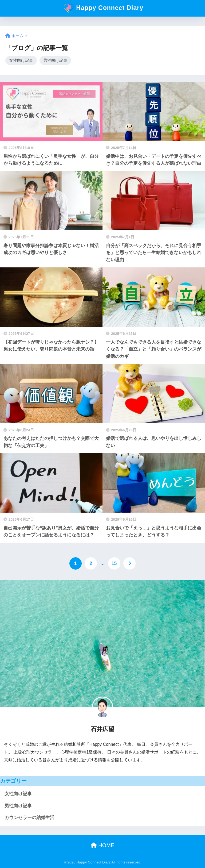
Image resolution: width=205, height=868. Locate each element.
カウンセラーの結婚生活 (29, 818)
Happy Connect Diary (103, 8)
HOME (103, 846)
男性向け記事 (55, 60)
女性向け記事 (21, 60)
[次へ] (129, 564)
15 (114, 564)
